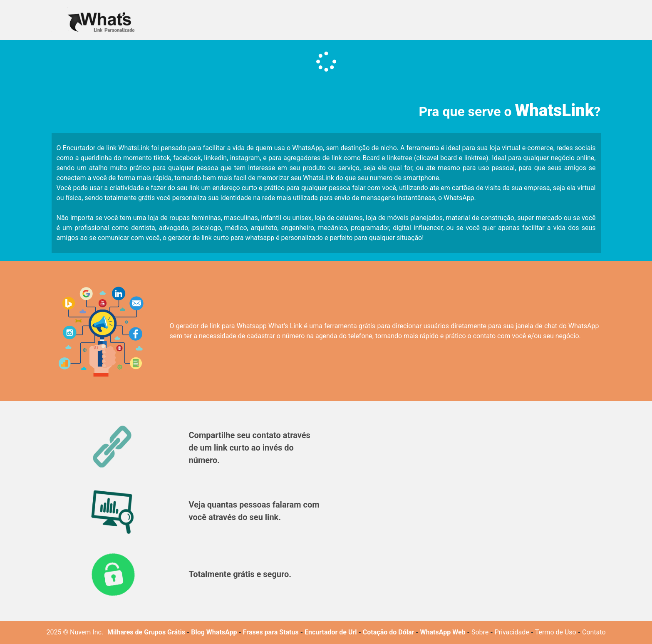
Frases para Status (271, 632)
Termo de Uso (556, 632)
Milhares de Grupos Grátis (146, 632)
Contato (594, 632)
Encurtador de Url (331, 632)
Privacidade (512, 632)
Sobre (480, 632)
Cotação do (380, 632)
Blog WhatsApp (214, 632)
